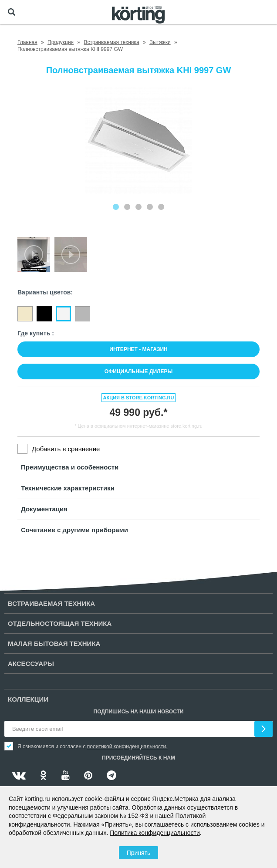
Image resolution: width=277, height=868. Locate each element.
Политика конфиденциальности (155, 833)
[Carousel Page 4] (150, 207)
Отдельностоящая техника (60, 623)
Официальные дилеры (139, 372)
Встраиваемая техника (51, 603)
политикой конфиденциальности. (127, 746)
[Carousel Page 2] (127, 207)
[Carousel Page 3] (138, 207)
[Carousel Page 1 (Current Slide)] (116, 207)
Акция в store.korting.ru (139, 398)
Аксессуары (31, 664)
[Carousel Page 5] (161, 207)
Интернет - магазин (138, 349)
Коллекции (28, 699)
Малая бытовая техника (54, 643)
